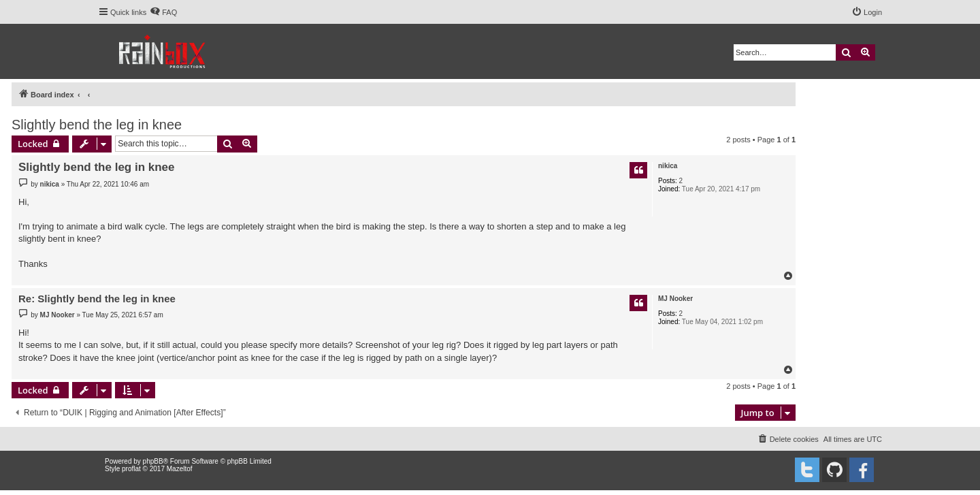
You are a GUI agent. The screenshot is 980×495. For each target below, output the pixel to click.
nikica (668, 166)
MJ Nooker (675, 299)
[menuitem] (163, 12)
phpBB (153, 461)
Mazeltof (180, 469)
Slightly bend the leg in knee (97, 125)
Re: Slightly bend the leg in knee (97, 299)
